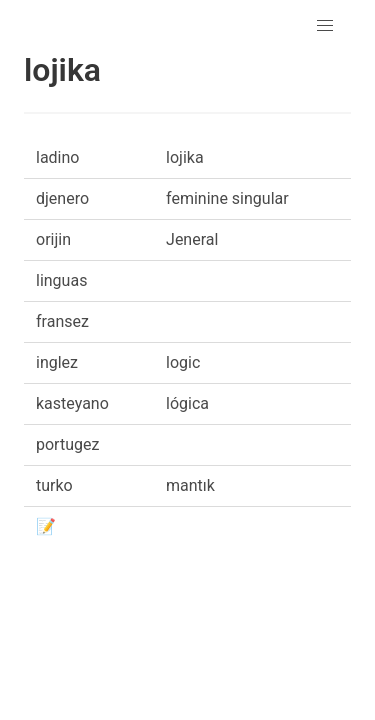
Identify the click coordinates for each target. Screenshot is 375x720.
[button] (325, 26)
